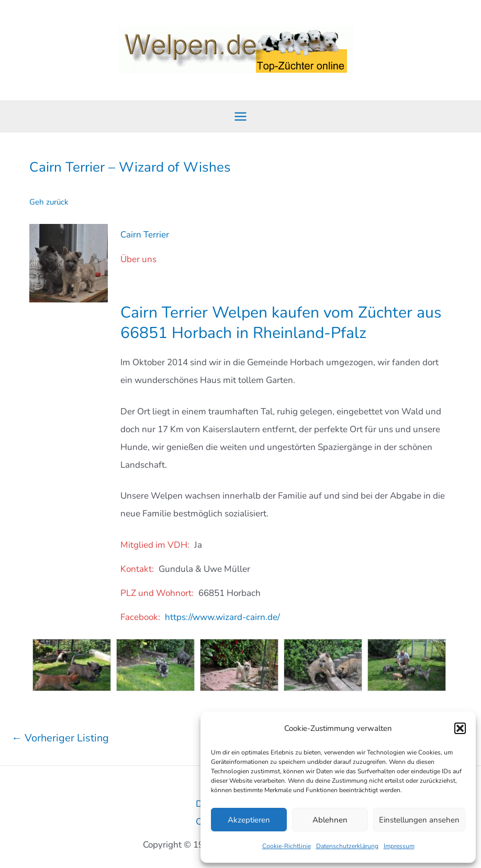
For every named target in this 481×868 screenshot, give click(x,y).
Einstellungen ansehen (419, 820)
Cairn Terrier (145, 234)
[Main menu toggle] (240, 116)
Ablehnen (330, 820)
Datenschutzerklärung (347, 846)
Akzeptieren (249, 820)
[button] (460, 728)
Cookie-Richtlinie (287, 846)
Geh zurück (49, 202)
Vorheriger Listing (60, 737)
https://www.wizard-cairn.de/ (222, 617)
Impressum (399, 846)
